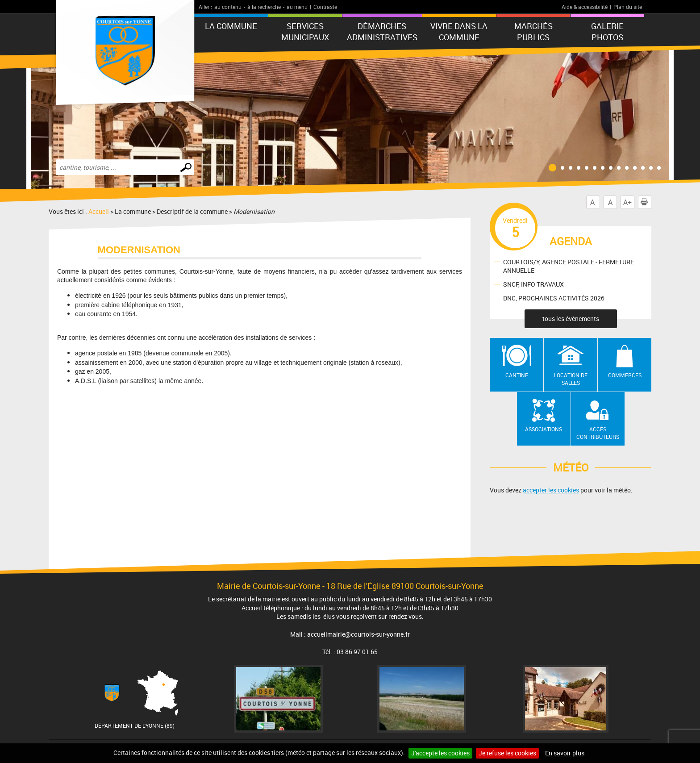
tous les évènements (571, 319)
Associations (544, 429)
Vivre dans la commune (459, 31)
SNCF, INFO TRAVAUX (533, 284)
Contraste (325, 7)
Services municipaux (305, 31)
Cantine (517, 375)
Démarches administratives (382, 31)
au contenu (228, 7)
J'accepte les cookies (440, 753)
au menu (297, 7)
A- (593, 202)
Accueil (99, 211)
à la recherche (264, 7)
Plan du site (628, 7)
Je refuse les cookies (507, 753)
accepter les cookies (551, 490)
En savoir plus (565, 753)
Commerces (625, 375)
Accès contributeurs (598, 433)
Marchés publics (533, 31)
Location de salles (571, 379)
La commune (231, 26)
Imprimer (646, 202)
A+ (627, 202)
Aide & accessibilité (585, 7)
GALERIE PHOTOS (607, 31)
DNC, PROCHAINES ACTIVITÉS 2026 (554, 298)
